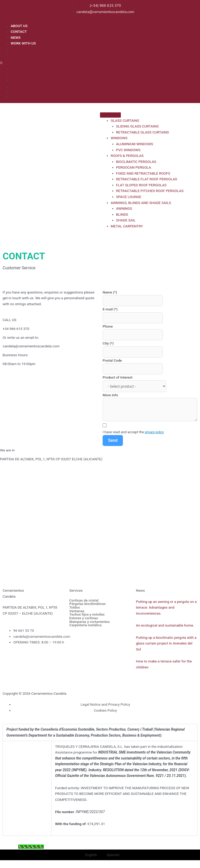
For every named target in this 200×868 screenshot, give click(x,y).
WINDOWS (119, 138)
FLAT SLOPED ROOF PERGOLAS (141, 185)
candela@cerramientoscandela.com (31, 346)
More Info (110, 395)
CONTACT (19, 31)
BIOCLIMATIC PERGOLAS (136, 162)
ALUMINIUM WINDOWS (135, 144)
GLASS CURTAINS (125, 120)
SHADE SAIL (126, 220)
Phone (108, 326)
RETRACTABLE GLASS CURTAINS (143, 132)
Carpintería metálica (85, 625)
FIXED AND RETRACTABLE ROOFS (143, 173)
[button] (99, 63)
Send (113, 440)
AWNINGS (124, 208)
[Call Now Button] (31, 847)
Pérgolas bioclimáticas (87, 604)
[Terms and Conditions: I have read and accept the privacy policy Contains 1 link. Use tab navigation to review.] (150, 429)
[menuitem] (104, 49)
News (140, 590)
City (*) (108, 343)
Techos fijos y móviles (87, 615)
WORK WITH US (23, 43)
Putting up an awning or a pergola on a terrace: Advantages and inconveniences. (166, 607)
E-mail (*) (110, 309)
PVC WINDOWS (128, 150)
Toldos (75, 608)
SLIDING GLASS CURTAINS (137, 126)
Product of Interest (118, 377)
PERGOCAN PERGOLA (134, 167)
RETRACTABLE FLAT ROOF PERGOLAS (147, 179)
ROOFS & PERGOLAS (127, 156)
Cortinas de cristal (84, 601)
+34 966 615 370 (16, 329)
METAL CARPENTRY (127, 226)
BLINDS (122, 214)
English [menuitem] (91, 855)
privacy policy (154, 432)
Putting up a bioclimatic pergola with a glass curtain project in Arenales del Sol (166, 643)
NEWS (16, 37)
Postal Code (112, 360)
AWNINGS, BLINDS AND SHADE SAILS (141, 203)
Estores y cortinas (84, 618)
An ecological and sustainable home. (165, 625)
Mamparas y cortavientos (89, 622)
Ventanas (77, 611)
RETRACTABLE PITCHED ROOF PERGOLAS (150, 191)
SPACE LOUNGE (129, 197)
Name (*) (110, 292)
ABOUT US (19, 26)
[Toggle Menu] (110, 115)
